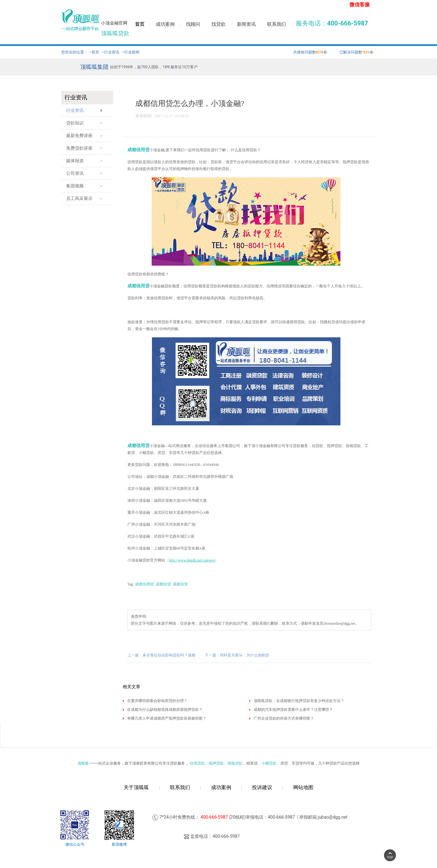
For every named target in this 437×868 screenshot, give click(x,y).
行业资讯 (86, 111)
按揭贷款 (235, 763)
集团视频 (86, 186)
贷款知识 (86, 123)
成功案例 (165, 24)
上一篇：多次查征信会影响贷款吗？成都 (161, 655)
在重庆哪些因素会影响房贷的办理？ (157, 701)
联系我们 (277, 24)
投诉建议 (262, 787)
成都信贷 (163, 584)
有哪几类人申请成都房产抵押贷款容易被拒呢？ (167, 718)
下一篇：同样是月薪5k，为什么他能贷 (237, 655)
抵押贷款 (216, 763)
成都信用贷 (138, 150)
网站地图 (303, 787)
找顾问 (193, 24)
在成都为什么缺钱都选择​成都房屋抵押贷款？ (165, 710)
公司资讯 (86, 173)
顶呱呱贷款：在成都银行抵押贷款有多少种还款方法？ (299, 701)
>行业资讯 (111, 52)
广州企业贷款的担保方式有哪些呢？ (284, 718)
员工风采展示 (86, 199)
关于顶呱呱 (136, 787)
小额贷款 (269, 763)
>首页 (95, 52)
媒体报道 (86, 161)
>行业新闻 (131, 52)
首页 (140, 24)
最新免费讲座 (86, 136)
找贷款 (218, 24)
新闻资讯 (246, 24)
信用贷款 (197, 763)
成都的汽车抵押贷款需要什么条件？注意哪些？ (293, 710)
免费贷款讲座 (86, 148)
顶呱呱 (83, 763)
